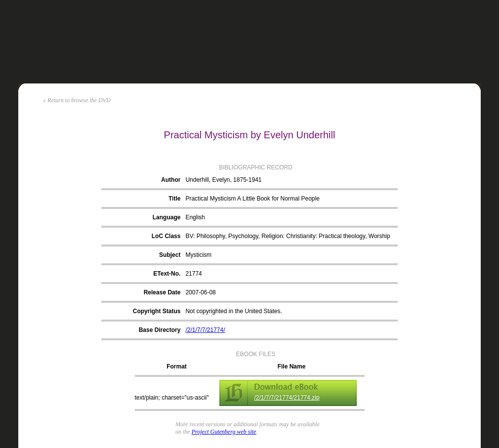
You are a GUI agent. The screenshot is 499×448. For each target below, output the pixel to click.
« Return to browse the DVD (77, 100)
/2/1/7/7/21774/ (205, 330)
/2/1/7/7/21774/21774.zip (287, 398)
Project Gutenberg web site (224, 432)
